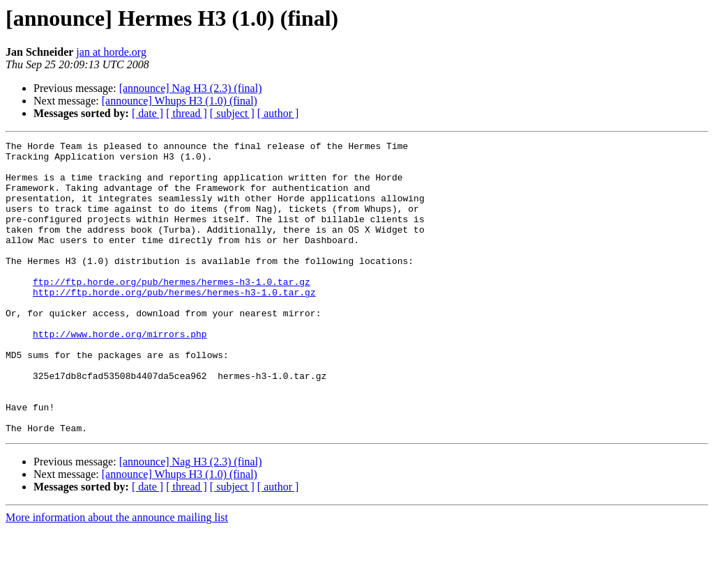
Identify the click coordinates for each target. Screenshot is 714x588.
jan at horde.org (111, 52)
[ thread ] (187, 113)
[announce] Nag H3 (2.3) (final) (191, 88)
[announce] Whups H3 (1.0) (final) (180, 101)
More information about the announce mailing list (117, 576)
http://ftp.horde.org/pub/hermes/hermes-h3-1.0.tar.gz (174, 323)
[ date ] (147, 113)
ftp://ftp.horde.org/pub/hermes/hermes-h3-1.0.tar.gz (172, 311)
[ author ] (278, 113)
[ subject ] (232, 113)
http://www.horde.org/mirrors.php (120, 373)
